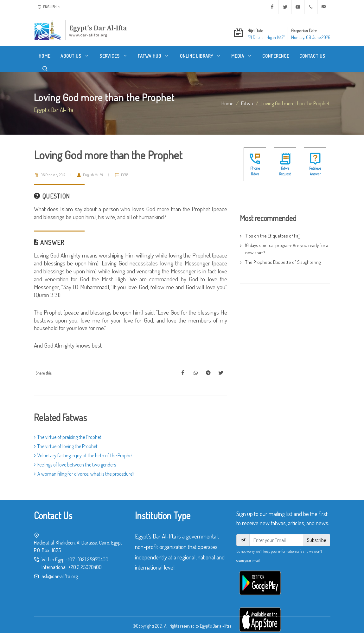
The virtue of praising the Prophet (68, 437)
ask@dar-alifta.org (60, 576)
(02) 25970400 (93, 559)
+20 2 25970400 (85, 567)
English (49, 7)
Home (227, 103)
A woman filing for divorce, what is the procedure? (84, 474)
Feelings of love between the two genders (75, 465)
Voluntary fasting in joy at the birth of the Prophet (83, 455)
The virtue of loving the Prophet (66, 446)
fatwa (247, 103)
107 (71, 559)
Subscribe (316, 540)
